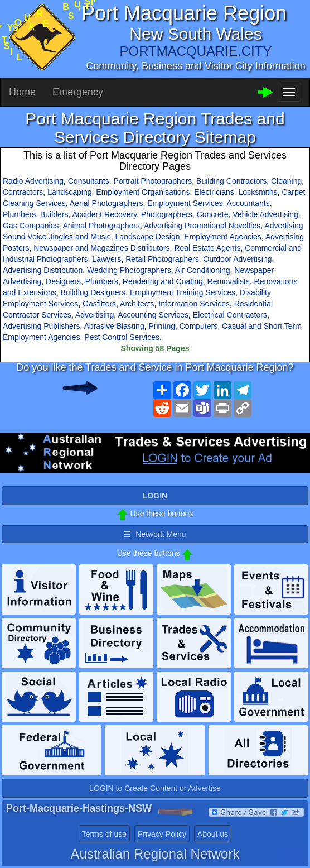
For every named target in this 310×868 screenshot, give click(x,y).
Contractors (23, 192)
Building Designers (93, 292)
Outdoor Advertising (238, 259)
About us (213, 834)
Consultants (89, 181)
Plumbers (19, 214)
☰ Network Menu (155, 534)
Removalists (229, 281)
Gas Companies (31, 226)
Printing (161, 326)
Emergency (78, 92)
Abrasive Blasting (114, 326)
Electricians (214, 192)
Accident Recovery (105, 214)
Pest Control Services (122, 337)
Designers (63, 281)
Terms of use (104, 834)
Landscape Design (148, 237)
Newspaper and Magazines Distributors (101, 248)
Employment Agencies (223, 237)
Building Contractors (231, 181)
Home (22, 92)
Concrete (213, 214)
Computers (198, 326)
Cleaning (286, 181)
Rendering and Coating (163, 281)
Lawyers (106, 259)
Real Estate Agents (207, 248)
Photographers (167, 214)
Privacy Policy (162, 834)
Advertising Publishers (42, 326)
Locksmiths (258, 192)
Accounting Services (153, 315)
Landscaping (69, 192)
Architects (137, 304)
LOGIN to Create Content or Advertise (155, 788)
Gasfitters (99, 304)
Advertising (95, 315)
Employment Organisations (143, 192)
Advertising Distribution (43, 270)
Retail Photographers (162, 259)
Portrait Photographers (152, 181)
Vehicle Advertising (265, 214)
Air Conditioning (203, 270)
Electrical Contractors (230, 315)
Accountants (248, 203)
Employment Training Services (183, 292)
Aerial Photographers (106, 203)
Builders (54, 214)
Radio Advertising (33, 181)
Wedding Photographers (129, 270)
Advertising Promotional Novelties (202, 226)
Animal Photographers (101, 226)
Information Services (194, 304)
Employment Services (185, 203)
